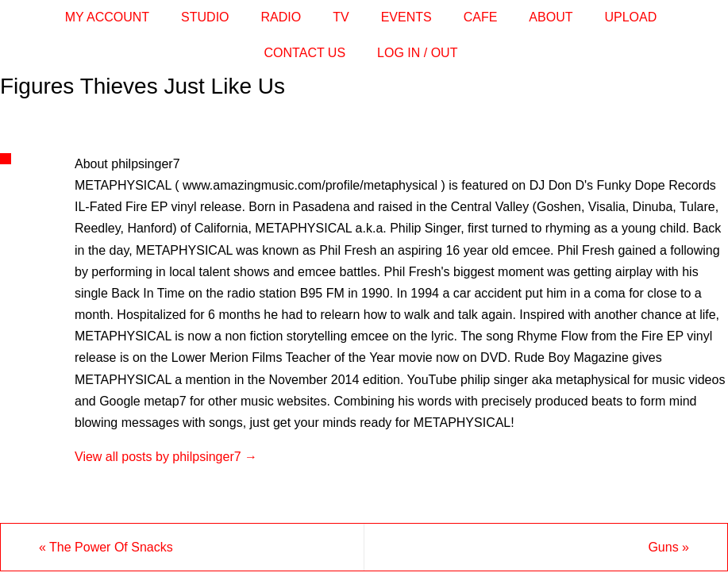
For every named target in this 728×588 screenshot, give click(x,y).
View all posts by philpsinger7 (166, 457)
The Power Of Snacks (106, 547)
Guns (668, 547)
